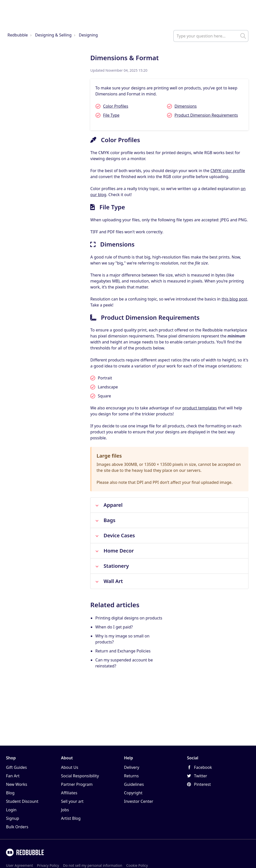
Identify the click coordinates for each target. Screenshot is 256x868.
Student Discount (22, 801)
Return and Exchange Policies (123, 651)
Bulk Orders (17, 827)
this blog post (234, 299)
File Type (111, 115)
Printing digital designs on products (129, 618)
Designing (88, 35)
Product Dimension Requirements (206, 115)
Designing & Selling (53, 35)
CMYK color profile (228, 171)
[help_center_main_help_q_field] (211, 36)
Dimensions (186, 106)
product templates (199, 408)
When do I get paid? (114, 627)
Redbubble (18, 35)
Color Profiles (115, 106)
